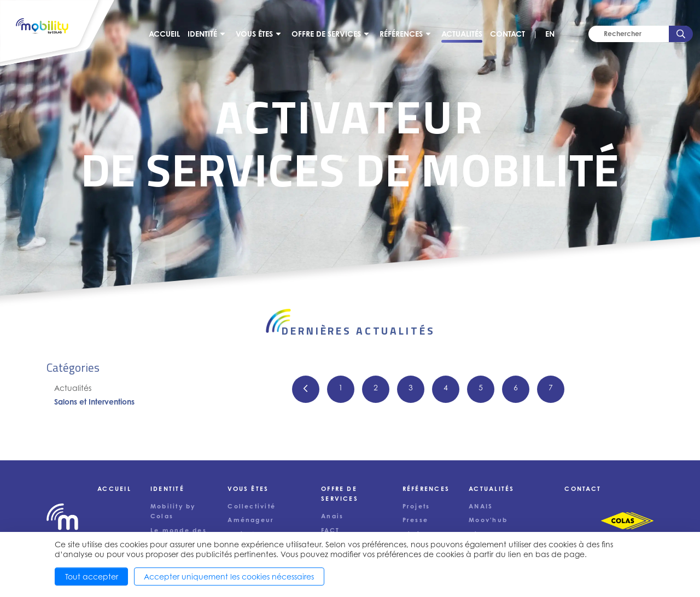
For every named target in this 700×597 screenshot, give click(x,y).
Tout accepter (92, 576)
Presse (415, 520)
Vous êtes (254, 34)
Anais (332, 516)
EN (550, 34)
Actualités (462, 34)
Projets (416, 506)
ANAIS (481, 506)
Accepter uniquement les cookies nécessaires (229, 576)
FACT (330, 530)
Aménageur (251, 520)
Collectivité (252, 506)
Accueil (164, 34)
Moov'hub (488, 520)
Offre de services (326, 34)
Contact (507, 34)
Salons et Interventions (94, 402)
